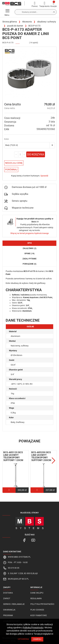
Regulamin (36, 598)
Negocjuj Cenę (14, 163)
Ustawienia (23, 639)
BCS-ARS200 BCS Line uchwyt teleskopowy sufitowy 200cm (41, 456)
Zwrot (7, 598)
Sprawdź (44, 176)
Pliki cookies (37, 610)
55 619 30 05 (14, 568)
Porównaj (11, 170)
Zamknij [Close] (37, 639)
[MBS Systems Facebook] (24, 540)
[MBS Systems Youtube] (33, 540)
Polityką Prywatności (33, 628)
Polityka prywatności (42, 604)
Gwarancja (9, 610)
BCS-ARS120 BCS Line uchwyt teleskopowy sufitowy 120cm (13, 456)
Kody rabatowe (39, 615)
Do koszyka (36, 154)
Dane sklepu (37, 593)
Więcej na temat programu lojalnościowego (30, 233)
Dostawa (8, 593)
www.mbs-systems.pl (19, 557)
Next (53, 461)
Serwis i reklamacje (14, 604)
